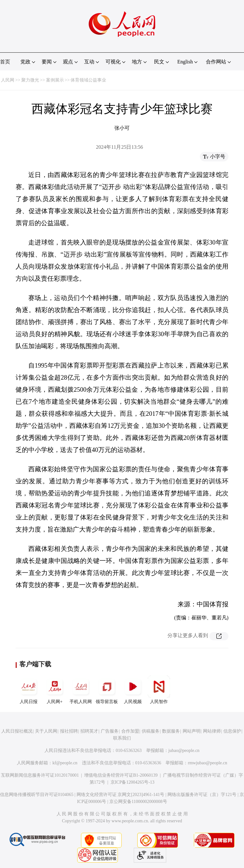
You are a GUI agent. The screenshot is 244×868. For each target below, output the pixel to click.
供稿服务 (151, 731)
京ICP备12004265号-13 (132, 782)
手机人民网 (81, 690)
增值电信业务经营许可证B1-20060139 (121, 775)
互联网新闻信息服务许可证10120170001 (40, 775)
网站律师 (212, 731)
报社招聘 (69, 731)
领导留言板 (107, 690)
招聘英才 (89, 731)
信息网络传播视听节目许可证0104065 (37, 795)
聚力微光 (30, 80)
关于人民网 (46, 731)
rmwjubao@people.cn (207, 763)
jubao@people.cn (184, 751)
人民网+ (55, 690)
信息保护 (232, 731)
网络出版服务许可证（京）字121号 (202, 795)
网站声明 (192, 731)
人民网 (8, 80)
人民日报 (29, 690)
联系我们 (122, 738)
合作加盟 (130, 731)
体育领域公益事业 (88, 80)
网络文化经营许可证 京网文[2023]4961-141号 (121, 795)
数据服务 (171, 731)
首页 (5, 62)
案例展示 (55, 80)
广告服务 (110, 731)
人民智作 (159, 690)
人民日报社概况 (17, 731)
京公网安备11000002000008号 (138, 802)
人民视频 (133, 690)
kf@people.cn (65, 763)
